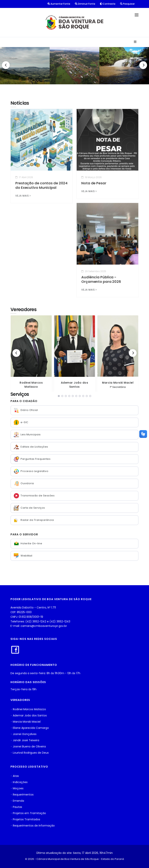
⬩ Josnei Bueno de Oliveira (28, 746)
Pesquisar (127, 4)
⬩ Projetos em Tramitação (28, 813)
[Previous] (6, 65)
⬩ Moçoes (17, 788)
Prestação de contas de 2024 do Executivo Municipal (41, 185)
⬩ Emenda (17, 801)
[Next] (143, 65)
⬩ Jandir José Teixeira (25, 740)
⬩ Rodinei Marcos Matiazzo (28, 709)
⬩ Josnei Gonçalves (23, 734)
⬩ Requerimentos (22, 795)
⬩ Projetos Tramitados (25, 819)
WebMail (23, 556)
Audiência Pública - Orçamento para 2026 (101, 279)
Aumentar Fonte (59, 4)
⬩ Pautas (16, 807)
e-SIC (21, 422)
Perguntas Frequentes (32, 459)
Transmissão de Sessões (34, 496)
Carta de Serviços (29, 508)
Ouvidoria (24, 484)
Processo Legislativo (31, 471)
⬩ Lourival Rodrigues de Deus (30, 753)
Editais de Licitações (31, 447)
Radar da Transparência (34, 520)
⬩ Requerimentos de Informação (33, 826)
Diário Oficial (26, 410)
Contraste (108, 4)
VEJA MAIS (23, 196)
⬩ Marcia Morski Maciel (26, 722)
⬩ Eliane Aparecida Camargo (30, 728)
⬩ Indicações (19, 782)
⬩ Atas (15, 776)
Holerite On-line (28, 544)
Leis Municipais (27, 435)
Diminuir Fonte (85, 4)
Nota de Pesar (94, 183)
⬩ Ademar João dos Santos (29, 715)
